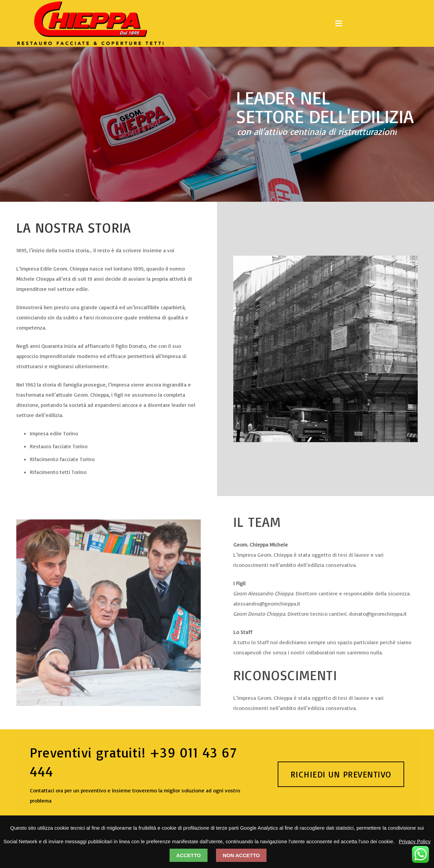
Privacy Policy (415, 841)
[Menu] (339, 23)
